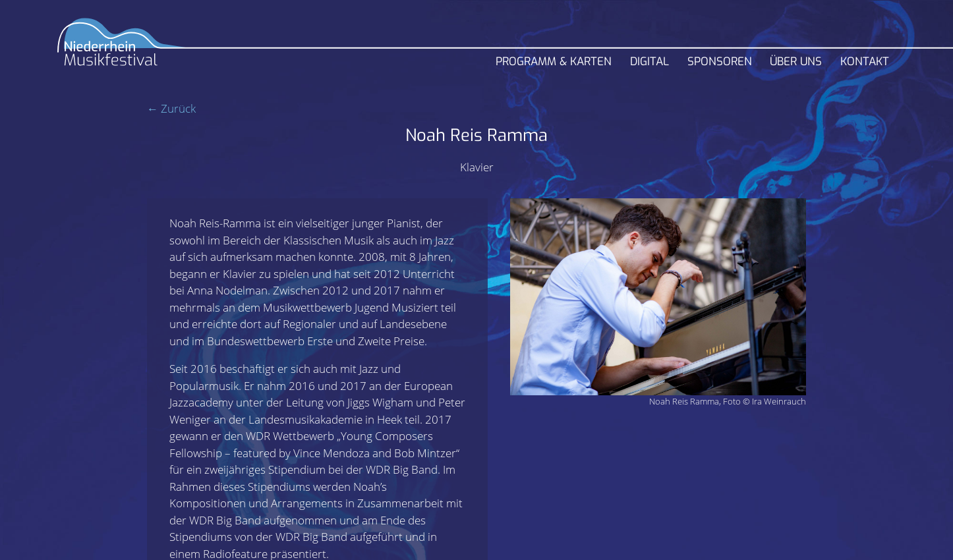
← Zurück (171, 108)
